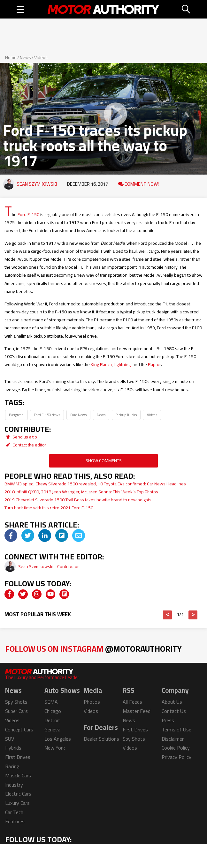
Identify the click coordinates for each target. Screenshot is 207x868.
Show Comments (104, 460)
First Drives (18, 757)
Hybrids (13, 748)
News (25, 57)
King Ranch (101, 364)
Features (15, 821)
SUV (10, 739)
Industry (14, 785)
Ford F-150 (28, 214)
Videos (41, 57)
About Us (172, 702)
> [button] (193, 615)
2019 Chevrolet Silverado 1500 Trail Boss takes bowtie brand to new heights (78, 500)
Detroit (52, 720)
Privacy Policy (176, 757)
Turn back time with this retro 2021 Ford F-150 (49, 508)
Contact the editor (25, 445)
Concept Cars (19, 730)
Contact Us (174, 711)
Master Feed (137, 711)
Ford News (78, 415)
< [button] (168, 615)
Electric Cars (18, 794)
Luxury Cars (17, 803)
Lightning (122, 364)
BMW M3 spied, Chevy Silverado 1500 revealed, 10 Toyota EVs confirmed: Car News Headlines (95, 484)
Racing (12, 766)
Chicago (53, 711)
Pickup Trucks (126, 415)
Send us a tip (21, 437)
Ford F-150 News (47, 415)
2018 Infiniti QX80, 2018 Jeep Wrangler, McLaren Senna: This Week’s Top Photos (81, 492)
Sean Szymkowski (37, 184)
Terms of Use (176, 730)
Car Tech (14, 812)
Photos (92, 702)
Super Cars (16, 711)
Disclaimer (173, 739)
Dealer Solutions (101, 739)
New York (55, 748)
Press (168, 720)
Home (11, 57)
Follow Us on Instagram (93, 649)
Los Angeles (58, 739)
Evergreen (16, 415)
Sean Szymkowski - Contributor (49, 566)
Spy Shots (16, 702)
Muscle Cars (18, 775)
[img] (11, 535)
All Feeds (132, 702)
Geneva (52, 730)
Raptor (154, 364)
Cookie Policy (176, 748)
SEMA (51, 702)
